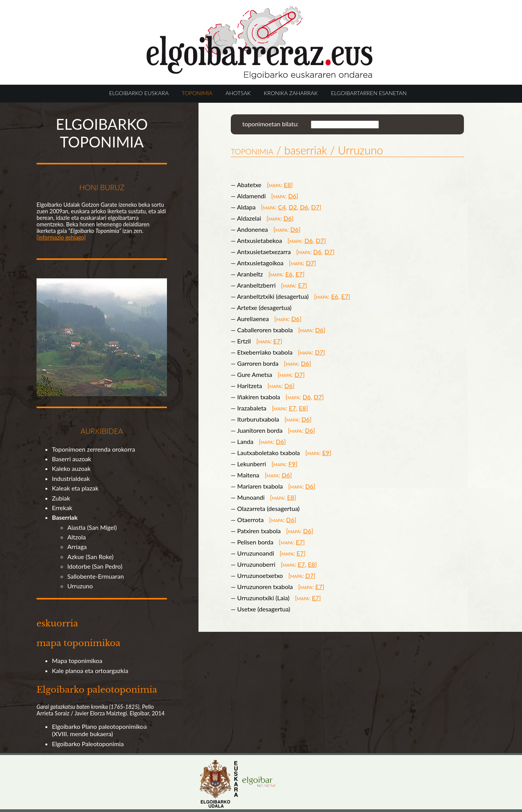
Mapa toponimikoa (77, 660)
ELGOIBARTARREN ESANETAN (369, 93)
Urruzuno (80, 586)
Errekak (62, 508)
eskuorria (57, 623)
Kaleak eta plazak (75, 488)
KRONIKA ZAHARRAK (291, 93)
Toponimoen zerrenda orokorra (93, 449)
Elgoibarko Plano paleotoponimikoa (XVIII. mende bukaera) (99, 730)
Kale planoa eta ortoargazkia (90, 671)
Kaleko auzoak (71, 468)
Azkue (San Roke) (90, 557)
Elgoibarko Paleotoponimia (88, 744)
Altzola (77, 537)
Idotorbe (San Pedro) (95, 566)
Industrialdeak (71, 478)
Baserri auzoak (72, 459)
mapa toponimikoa (78, 643)
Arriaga (77, 547)
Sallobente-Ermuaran (96, 576)
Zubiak (61, 498)
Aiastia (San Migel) (92, 527)
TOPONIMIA (197, 93)
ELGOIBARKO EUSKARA (139, 93)
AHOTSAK (238, 93)
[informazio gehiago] (61, 237)
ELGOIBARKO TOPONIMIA (102, 133)
